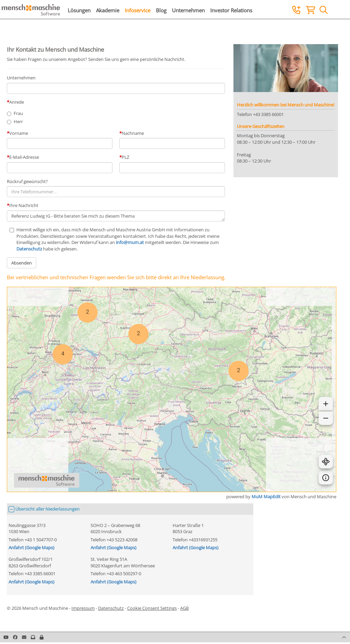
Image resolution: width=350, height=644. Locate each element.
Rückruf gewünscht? (27, 181)
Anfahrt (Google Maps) (31, 548)
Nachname (133, 133)
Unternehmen (188, 10)
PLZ (125, 157)
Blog (161, 10)
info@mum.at (130, 242)
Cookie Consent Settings (152, 608)
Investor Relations (231, 10)
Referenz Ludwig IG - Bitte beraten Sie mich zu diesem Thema (116, 216)
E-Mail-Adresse (24, 157)
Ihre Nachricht (24, 205)
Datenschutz (29, 249)
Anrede (17, 102)
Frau (18, 113)
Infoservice (138, 10)
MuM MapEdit (266, 497)
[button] (42, 637)
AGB (184, 608)
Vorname (19, 133)
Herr (18, 121)
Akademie (108, 10)
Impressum (83, 608)
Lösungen (79, 10)
